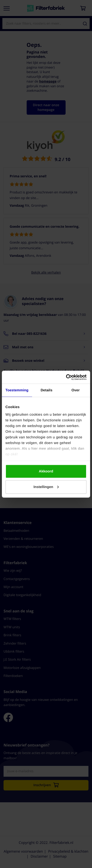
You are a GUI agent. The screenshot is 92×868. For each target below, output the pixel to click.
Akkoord (46, 471)
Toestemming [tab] (17, 390)
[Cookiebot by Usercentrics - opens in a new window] (66, 377)
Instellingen (46, 487)
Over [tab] (76, 390)
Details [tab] (46, 390)
